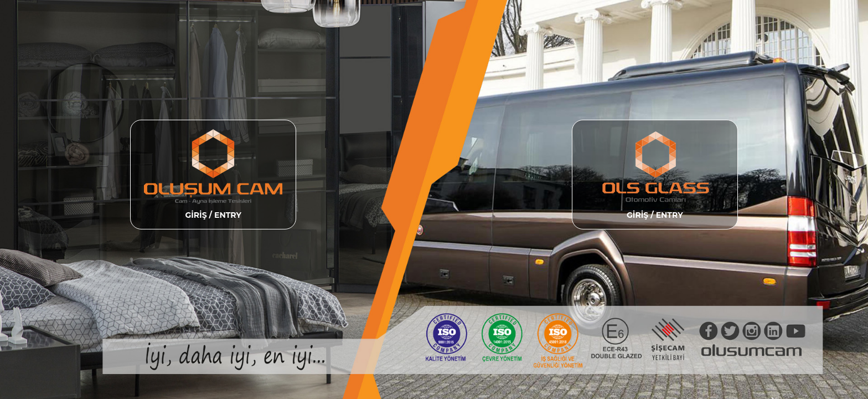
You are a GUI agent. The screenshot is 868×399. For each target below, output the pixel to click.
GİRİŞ (197, 215)
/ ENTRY (225, 215)
